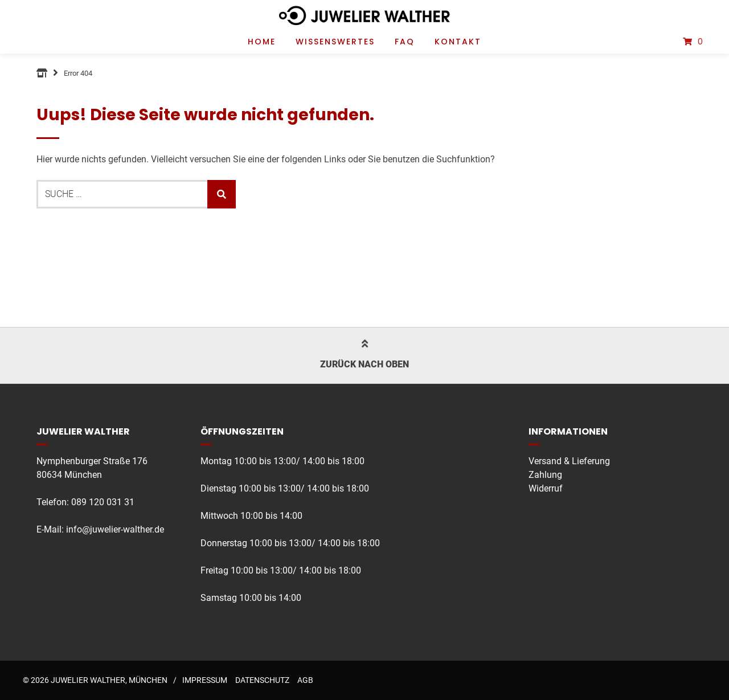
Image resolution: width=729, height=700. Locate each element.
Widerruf (546, 488)
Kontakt (458, 42)
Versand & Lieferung (569, 461)
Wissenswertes (335, 42)
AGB (305, 680)
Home (262, 42)
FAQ (405, 42)
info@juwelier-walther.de (115, 529)
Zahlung (545, 475)
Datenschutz (262, 680)
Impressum (205, 680)
